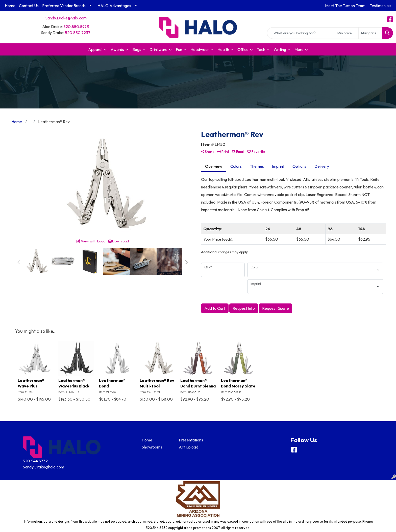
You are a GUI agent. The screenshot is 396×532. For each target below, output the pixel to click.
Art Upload (189, 447)
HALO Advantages (114, 6)
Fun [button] (179, 49)
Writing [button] (280, 49)
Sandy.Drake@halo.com (66, 18)
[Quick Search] (301, 33)
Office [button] (243, 49)
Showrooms (152, 447)
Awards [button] (117, 49)
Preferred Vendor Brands (64, 6)
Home (10, 6)
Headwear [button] (200, 49)
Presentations (191, 440)
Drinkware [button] (158, 49)
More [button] (299, 49)
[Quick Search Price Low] (347, 33)
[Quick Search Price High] (370, 33)
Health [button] (223, 49)
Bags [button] (137, 49)
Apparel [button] (95, 49)
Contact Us (29, 6)
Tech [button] (261, 49)
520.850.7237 (78, 33)
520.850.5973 (76, 26)
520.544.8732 (35, 461)
